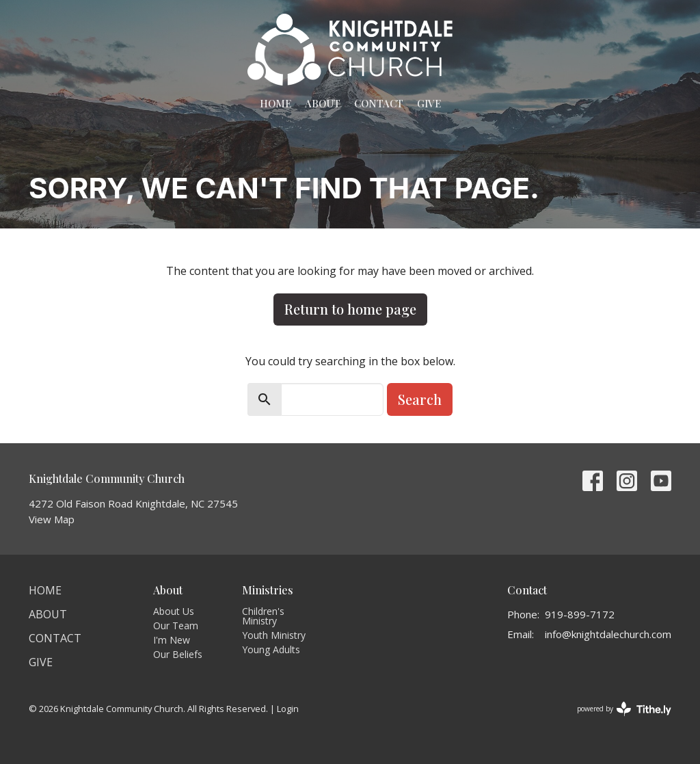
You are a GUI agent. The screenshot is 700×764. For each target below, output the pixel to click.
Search (420, 399)
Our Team (176, 625)
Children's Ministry (263, 616)
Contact (379, 103)
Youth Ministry (274, 635)
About (323, 103)
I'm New (172, 640)
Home (275, 103)
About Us (174, 611)
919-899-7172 (580, 614)
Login (288, 709)
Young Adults (271, 649)
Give (429, 103)
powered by (624, 709)
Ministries (268, 590)
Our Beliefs (178, 654)
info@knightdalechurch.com (608, 634)
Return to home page (350, 309)
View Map (52, 519)
